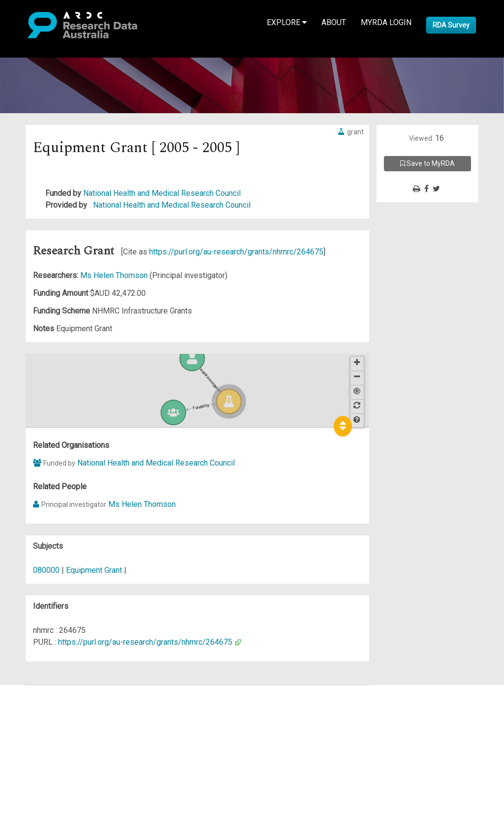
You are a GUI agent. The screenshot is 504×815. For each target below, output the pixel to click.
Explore (287, 22)
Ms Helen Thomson (115, 275)
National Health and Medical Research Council (162, 193)
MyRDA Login (386, 22)
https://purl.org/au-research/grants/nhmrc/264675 (236, 252)
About (334, 22)
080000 (46, 570)
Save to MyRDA (427, 163)
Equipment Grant (94, 570)
